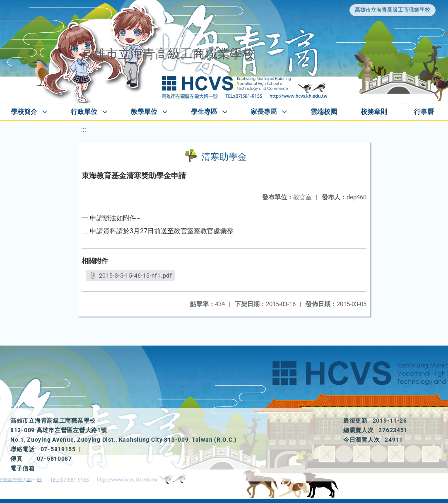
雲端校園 (324, 112)
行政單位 (84, 112)
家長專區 (264, 112)
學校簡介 (24, 112)
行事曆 (424, 112)
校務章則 (374, 112)
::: (84, 129)
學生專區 (204, 112)
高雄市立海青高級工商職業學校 (393, 10)
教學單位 (144, 112)
